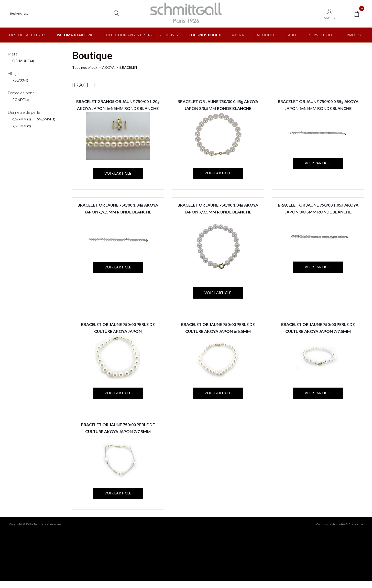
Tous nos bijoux (85, 67)
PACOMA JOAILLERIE (75, 35)
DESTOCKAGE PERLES (28, 35)
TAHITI (292, 35)
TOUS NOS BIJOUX (205, 35)
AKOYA (238, 35)
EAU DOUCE (265, 35)
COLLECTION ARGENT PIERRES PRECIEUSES (141, 35)
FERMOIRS (352, 35)
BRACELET (129, 67)
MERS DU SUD (320, 35)
